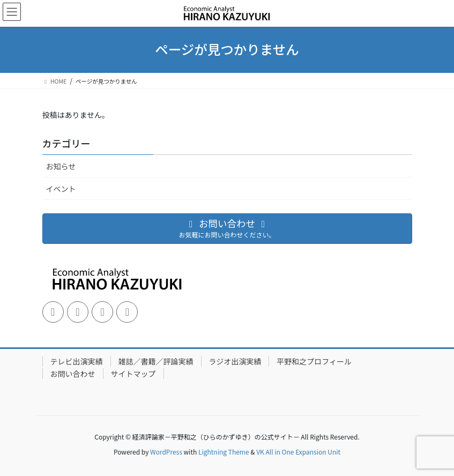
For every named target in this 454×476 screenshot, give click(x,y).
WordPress (166, 452)
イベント (61, 189)
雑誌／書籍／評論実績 (156, 361)
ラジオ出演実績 (235, 361)
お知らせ (61, 166)
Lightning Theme (224, 452)
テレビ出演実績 (77, 361)
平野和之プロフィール (314, 361)
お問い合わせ (73, 374)
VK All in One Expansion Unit (298, 452)
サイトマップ (133, 374)
